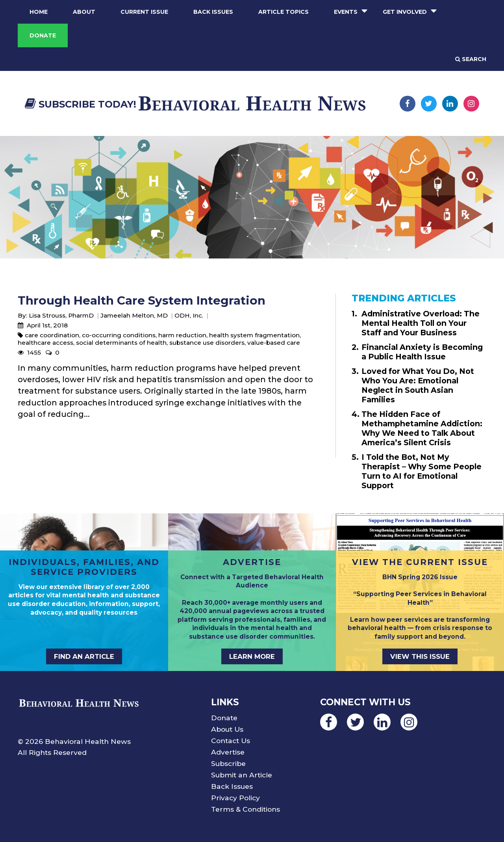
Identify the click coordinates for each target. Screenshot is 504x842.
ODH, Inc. (189, 315)
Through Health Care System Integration (142, 300)
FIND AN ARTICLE (84, 656)
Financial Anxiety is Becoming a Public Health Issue (422, 352)
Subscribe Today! (81, 104)
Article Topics (283, 12)
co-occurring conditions (119, 335)
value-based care (274, 343)
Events (346, 12)
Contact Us (231, 741)
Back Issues (213, 12)
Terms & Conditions (246, 809)
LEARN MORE (252, 656)
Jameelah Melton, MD (134, 315)
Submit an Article (242, 775)
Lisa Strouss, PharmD (61, 315)
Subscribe (228, 763)
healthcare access (45, 343)
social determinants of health (121, 343)
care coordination (52, 335)
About (84, 12)
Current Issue (144, 12)
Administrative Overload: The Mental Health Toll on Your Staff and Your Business (421, 323)
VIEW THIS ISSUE (420, 656)
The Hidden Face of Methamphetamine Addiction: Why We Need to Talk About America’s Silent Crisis (422, 428)
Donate (43, 35)
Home (39, 12)
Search (471, 59)
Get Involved (405, 12)
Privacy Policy (235, 798)
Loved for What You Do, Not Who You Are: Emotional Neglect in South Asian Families (418, 385)
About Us (227, 729)
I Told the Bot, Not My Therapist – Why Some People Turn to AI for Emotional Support (422, 471)
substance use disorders (207, 343)
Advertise (228, 752)
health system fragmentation (254, 335)
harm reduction (182, 335)
